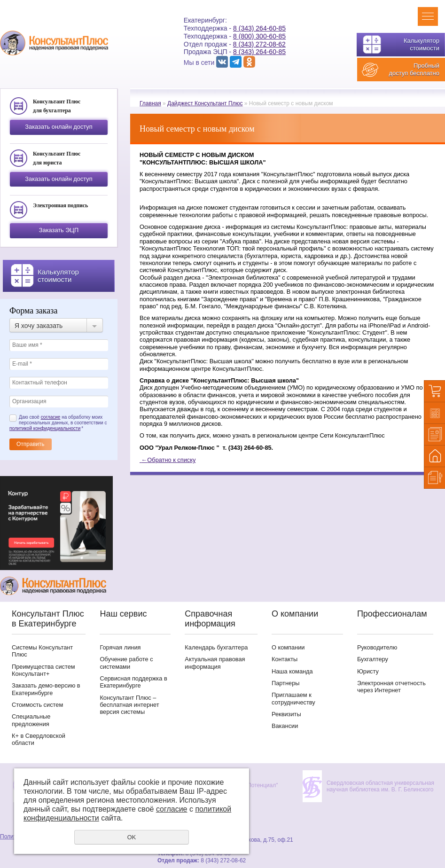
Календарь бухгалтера (216, 647)
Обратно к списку (168, 460)
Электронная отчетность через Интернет (391, 687)
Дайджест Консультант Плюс (205, 103)
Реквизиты (286, 714)
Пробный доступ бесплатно (414, 69)
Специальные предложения (31, 720)
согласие (51, 417)
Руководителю (377, 647)
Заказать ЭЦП (59, 230)
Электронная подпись (60, 205)
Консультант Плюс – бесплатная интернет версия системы (129, 705)
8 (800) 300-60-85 (259, 36)
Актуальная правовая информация (215, 663)
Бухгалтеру (373, 659)
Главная (150, 103)
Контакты (285, 659)
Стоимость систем (37, 705)
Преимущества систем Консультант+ (43, 670)
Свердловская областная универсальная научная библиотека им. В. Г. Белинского (380, 786)
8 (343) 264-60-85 (259, 28)
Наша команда (292, 671)
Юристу (368, 671)
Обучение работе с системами (126, 663)
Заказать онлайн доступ (59, 127)
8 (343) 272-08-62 (259, 44)
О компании (288, 647)
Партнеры (286, 683)
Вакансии (285, 726)
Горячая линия (120, 647)
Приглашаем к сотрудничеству (293, 698)
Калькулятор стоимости (422, 44)
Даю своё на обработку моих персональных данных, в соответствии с (58, 423)
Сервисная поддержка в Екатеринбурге (133, 682)
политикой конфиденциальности (45, 428)
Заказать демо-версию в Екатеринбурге (46, 689)
